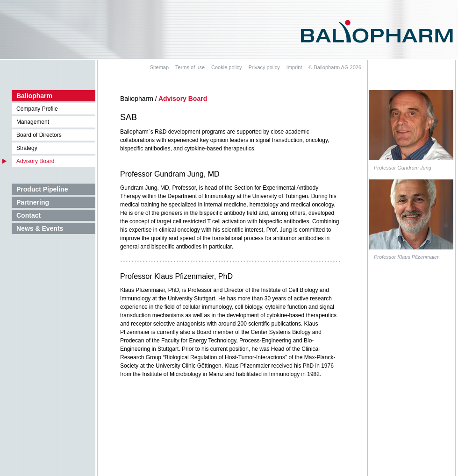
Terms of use (190, 67)
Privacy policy (264, 67)
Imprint (294, 67)
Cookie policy (226, 67)
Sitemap (159, 67)
